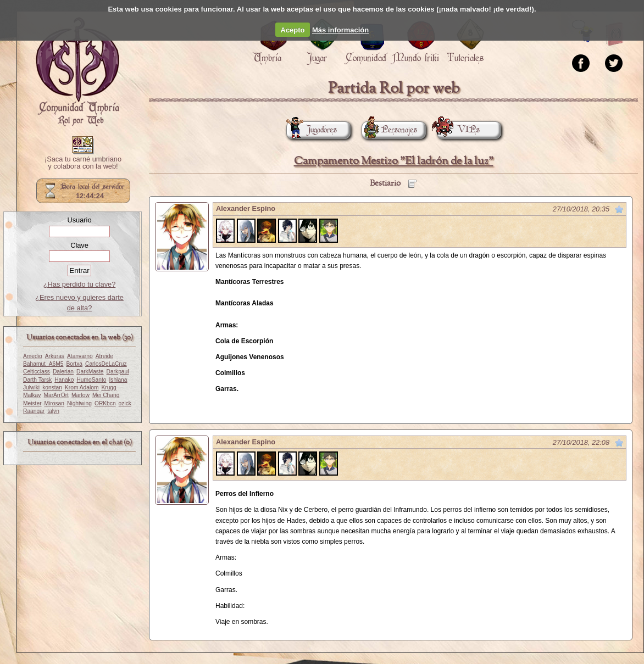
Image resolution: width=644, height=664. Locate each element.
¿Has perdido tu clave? (80, 284)
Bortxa (74, 364)
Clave (79, 245)
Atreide (104, 356)
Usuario (79, 220)
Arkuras (55, 356)
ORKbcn (105, 403)
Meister (32, 403)
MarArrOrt (56, 395)
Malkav (32, 395)
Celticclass (37, 372)
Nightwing (79, 403)
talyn (53, 411)
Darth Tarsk (37, 380)
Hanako (64, 380)
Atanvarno (80, 356)
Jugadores (312, 130)
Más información (340, 30)
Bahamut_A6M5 (43, 364)
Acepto (293, 30)
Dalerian (63, 372)
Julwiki (31, 387)
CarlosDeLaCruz (106, 364)
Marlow (80, 395)
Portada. (77, 72)
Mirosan (54, 403)
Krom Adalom (82, 387)
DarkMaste (90, 372)
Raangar (34, 411)
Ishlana (118, 380)
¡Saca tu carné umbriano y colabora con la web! (83, 163)
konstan (52, 387)
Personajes (389, 130)
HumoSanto (91, 380)
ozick (125, 403)
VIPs (458, 130)
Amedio (33, 356)
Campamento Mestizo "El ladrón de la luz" (394, 161)
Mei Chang (106, 395)
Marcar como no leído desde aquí (619, 209)
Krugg (109, 387)
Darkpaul (118, 372)
